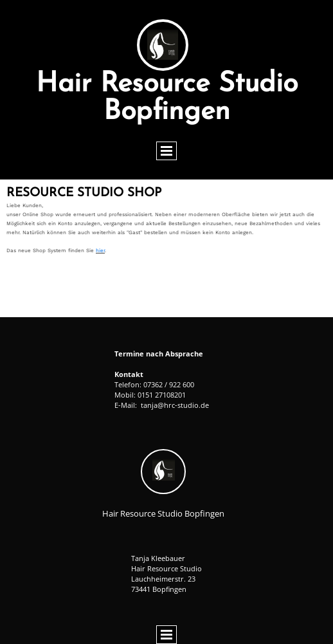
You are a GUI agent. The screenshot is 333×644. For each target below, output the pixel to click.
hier (100, 251)
